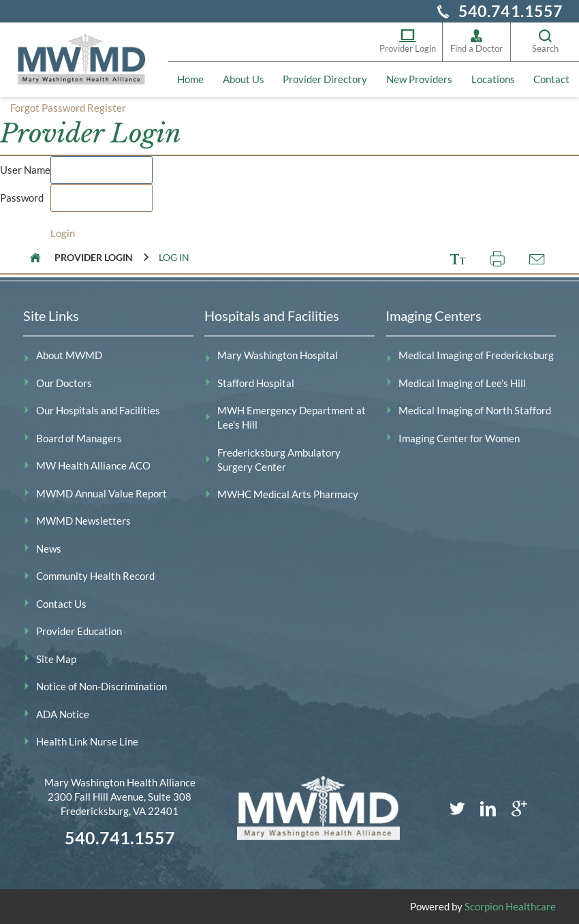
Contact (551, 79)
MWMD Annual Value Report (101, 493)
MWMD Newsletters (83, 521)
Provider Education (79, 631)
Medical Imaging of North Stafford (475, 410)
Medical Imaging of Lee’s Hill (462, 383)
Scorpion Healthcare (510, 906)
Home (190, 79)
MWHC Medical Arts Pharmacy (288, 494)
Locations (493, 79)
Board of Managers (79, 438)
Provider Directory (325, 79)
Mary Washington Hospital (278, 355)
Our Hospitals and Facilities (98, 410)
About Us (244, 79)
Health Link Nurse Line (87, 741)
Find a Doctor (476, 41)
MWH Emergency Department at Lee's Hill (292, 417)
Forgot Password (48, 108)
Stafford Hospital (256, 383)
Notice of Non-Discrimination (101, 686)
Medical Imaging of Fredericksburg (476, 355)
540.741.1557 (511, 11)
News (49, 549)
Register (107, 108)
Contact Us (61, 604)
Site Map (56, 659)
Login (63, 233)
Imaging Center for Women (459, 438)
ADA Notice (63, 714)
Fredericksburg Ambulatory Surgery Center (279, 460)
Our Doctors (64, 383)
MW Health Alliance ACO (93, 465)
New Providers (419, 79)
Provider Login (408, 41)
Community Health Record (95, 576)
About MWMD (69, 355)
